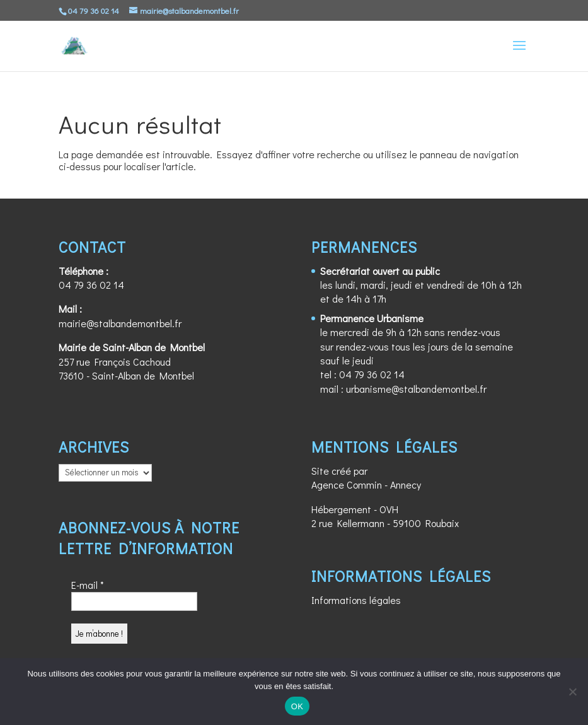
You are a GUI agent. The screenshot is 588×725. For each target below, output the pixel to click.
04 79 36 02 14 (91, 285)
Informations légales (356, 600)
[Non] (572, 692)
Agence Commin (347, 484)
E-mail (88, 585)
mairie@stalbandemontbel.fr (120, 323)
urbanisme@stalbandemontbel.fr (416, 389)
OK (297, 706)
